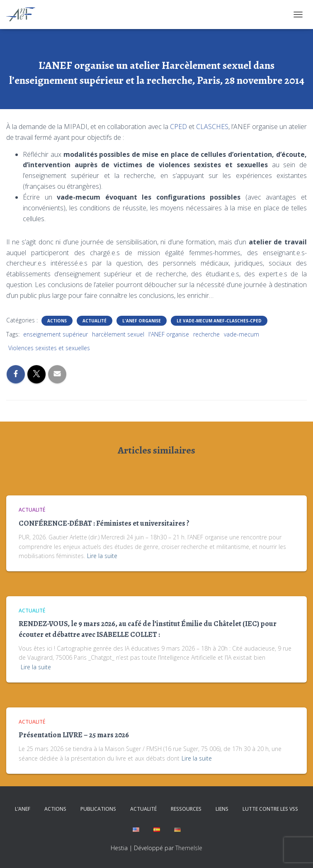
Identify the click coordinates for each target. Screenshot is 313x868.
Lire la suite (102, 556)
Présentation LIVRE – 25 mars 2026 (74, 735)
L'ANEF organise (142, 321)
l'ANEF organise (169, 334)
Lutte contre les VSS (270, 809)
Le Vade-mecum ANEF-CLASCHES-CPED (219, 321)
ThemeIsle (189, 848)
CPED (178, 127)
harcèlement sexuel (118, 334)
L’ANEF (23, 809)
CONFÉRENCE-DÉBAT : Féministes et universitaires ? (104, 523)
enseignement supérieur (56, 334)
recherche (206, 334)
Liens (222, 809)
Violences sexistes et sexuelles (49, 348)
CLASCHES (212, 127)
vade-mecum (241, 334)
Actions (57, 321)
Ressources (186, 809)
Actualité (95, 321)
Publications (98, 809)
